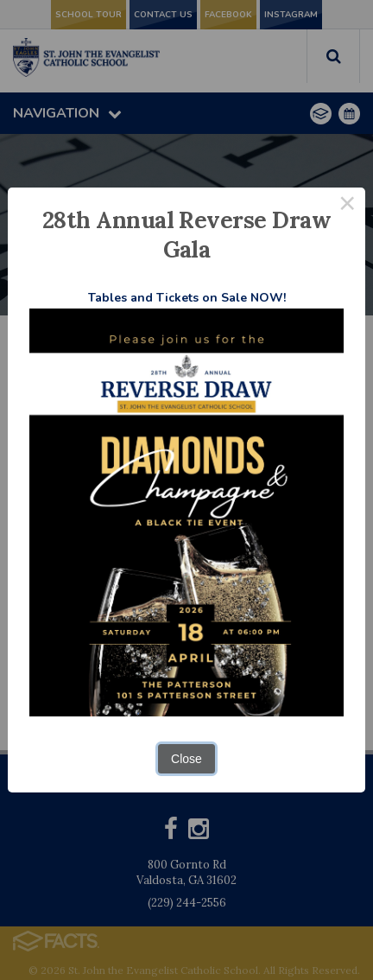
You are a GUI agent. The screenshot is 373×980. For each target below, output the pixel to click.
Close (186, 759)
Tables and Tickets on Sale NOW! (187, 298)
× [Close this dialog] (348, 206)
